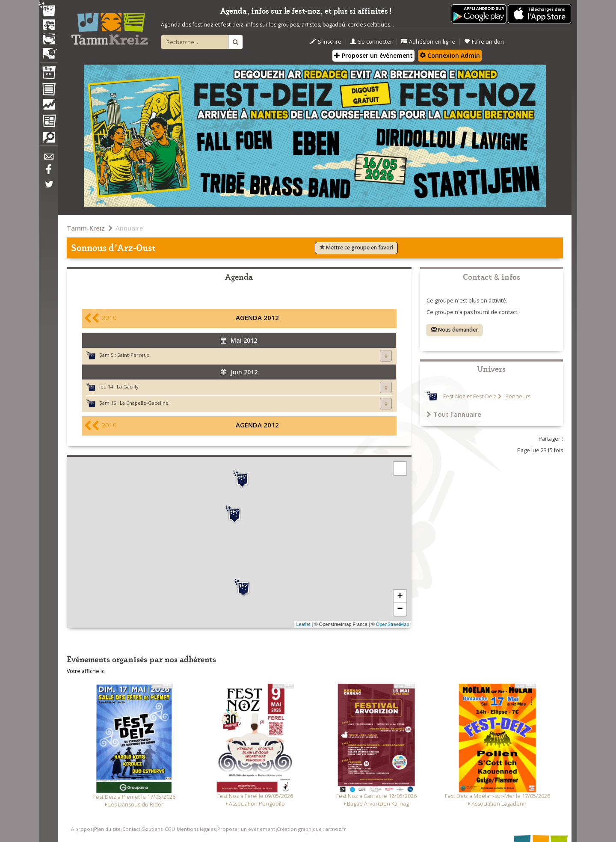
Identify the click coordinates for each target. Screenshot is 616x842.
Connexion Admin (450, 55)
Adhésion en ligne (428, 42)
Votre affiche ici (86, 671)
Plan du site (107, 829)
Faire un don (484, 42)
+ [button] (400, 596)
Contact (131, 829)
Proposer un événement (246, 829)
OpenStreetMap (393, 624)
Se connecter (371, 42)
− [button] (400, 609)
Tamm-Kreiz (86, 228)
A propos (82, 829)
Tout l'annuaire (454, 414)
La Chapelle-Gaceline (144, 403)
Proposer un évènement (373, 55)
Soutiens (152, 829)
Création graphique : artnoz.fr (311, 829)
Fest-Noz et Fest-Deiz (470, 396)
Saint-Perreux (133, 355)
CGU (170, 829)
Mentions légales (196, 829)
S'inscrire (326, 42)
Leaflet (303, 624)
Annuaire (129, 228)
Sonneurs (517, 396)
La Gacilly (128, 387)
